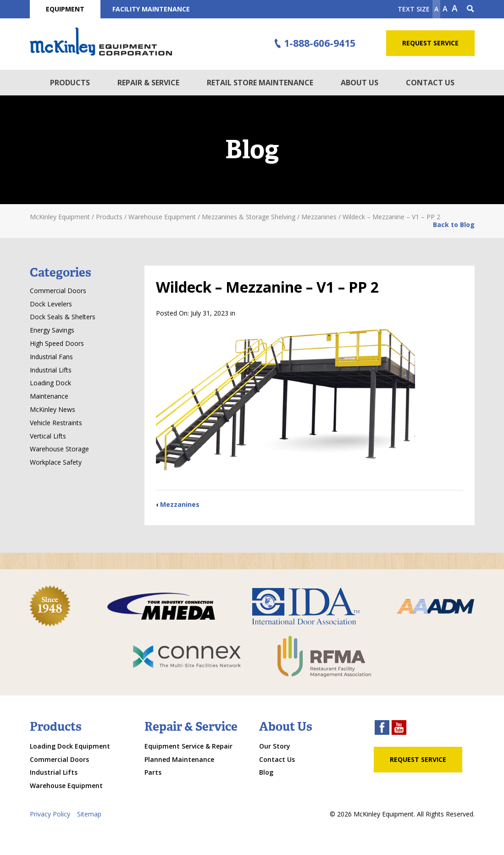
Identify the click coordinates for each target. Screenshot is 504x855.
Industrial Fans (51, 357)
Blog (266, 772)
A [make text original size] (445, 9)
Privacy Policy (50, 814)
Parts (153, 772)
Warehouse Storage (59, 449)
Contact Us (430, 83)
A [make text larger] (455, 8)
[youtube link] (399, 729)
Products (70, 83)
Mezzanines (180, 504)
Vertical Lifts (48, 436)
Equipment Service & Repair (188, 746)
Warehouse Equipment (66, 786)
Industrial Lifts (51, 370)
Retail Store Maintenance (260, 83)
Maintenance (49, 396)
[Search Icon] (471, 9)
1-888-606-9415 (313, 44)
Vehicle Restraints (56, 423)
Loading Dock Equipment (70, 746)
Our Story (275, 746)
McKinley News (53, 409)
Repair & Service (148, 83)
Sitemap (89, 814)
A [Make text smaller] (436, 9)
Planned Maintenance (179, 759)
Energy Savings (52, 330)
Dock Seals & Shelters (63, 317)
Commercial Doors (58, 291)
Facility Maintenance (151, 9)
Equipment (65, 9)
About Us (360, 83)
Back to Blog (454, 225)
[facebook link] (382, 729)
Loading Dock (50, 383)
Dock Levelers (51, 304)
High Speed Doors (57, 343)
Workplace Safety (56, 462)
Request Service (430, 43)
